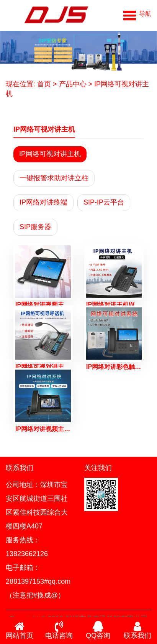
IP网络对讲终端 (43, 202)
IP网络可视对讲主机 (50, 154)
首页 (44, 84)
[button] (137, 13)
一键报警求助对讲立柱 (54, 178)
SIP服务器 (35, 227)
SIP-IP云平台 (104, 202)
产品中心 (73, 84)
